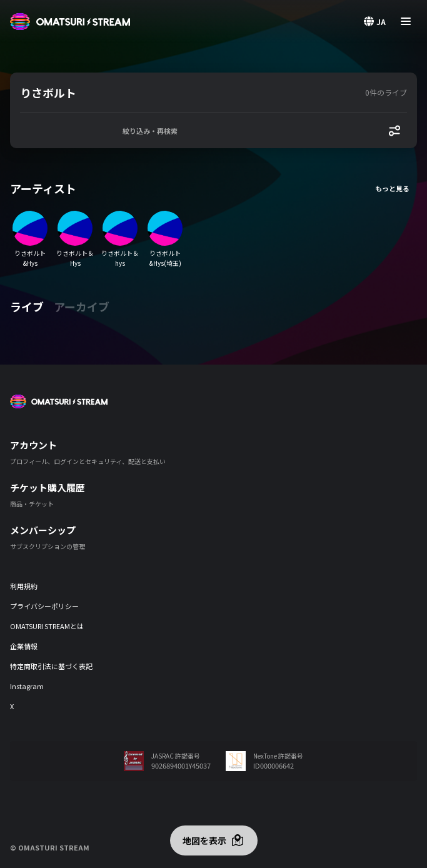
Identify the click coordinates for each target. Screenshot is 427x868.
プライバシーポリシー (44, 606)
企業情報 (24, 646)
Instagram (27, 686)
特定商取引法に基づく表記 (51, 666)
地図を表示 (204, 840)
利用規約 (24, 586)
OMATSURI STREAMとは (47, 626)
